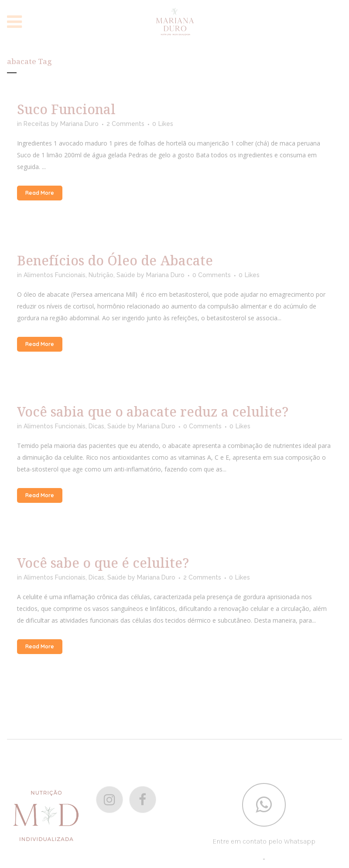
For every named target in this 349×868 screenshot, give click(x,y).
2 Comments (125, 124)
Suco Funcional (66, 109)
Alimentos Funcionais (55, 275)
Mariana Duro (79, 124)
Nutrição (101, 275)
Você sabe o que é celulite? (103, 563)
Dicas (96, 426)
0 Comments (212, 275)
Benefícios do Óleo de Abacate (115, 260)
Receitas (36, 124)
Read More (40, 193)
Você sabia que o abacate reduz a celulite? (153, 412)
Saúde (126, 275)
